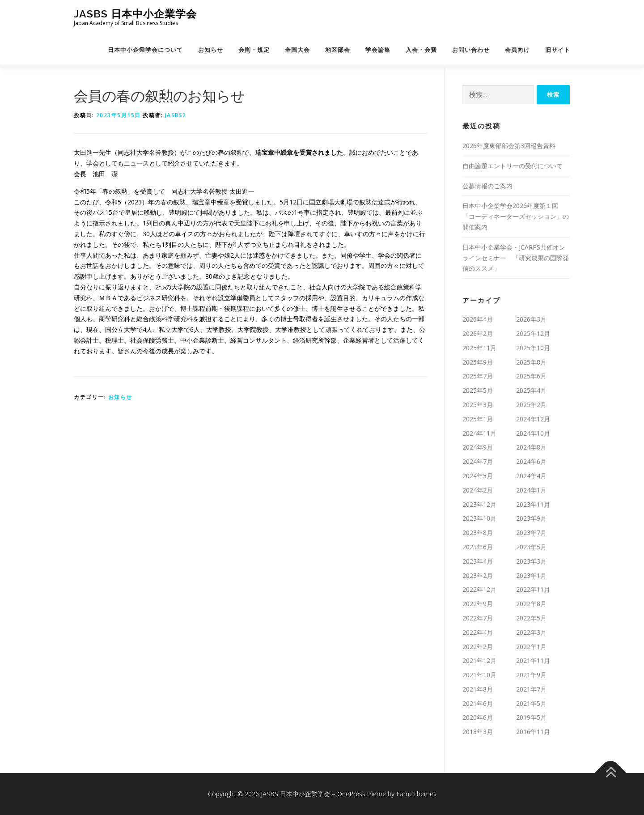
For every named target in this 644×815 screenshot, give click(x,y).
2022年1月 (531, 647)
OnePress (351, 794)
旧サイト (558, 50)
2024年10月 (533, 433)
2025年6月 (531, 376)
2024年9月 (478, 447)
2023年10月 (479, 518)
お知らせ (211, 50)
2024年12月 (533, 419)
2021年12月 (479, 660)
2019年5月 (531, 717)
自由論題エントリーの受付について (513, 166)
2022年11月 (533, 589)
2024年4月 (531, 476)
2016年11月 (533, 732)
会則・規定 (254, 50)
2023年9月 (531, 518)
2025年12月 (533, 333)
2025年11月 (479, 348)
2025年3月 (478, 405)
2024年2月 (478, 490)
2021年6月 (478, 703)
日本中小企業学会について (145, 50)
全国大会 (297, 50)
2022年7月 (478, 618)
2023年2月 (478, 575)
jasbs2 (176, 115)
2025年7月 (478, 376)
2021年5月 (531, 703)
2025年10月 (533, 348)
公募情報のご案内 (487, 186)
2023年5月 (531, 547)
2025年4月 (531, 390)
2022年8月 (531, 604)
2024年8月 (531, 447)
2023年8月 (478, 533)
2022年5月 (531, 618)
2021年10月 (479, 675)
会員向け (517, 50)
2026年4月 (478, 319)
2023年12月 (479, 504)
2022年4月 (478, 632)
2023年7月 (531, 533)
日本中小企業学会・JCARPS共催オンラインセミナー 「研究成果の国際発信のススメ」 (516, 258)
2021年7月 (531, 689)
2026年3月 (531, 319)
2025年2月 (531, 405)
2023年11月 (533, 504)
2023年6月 (478, 547)
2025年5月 (478, 390)
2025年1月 (478, 419)
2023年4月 (478, 561)
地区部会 (338, 50)
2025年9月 (478, 362)
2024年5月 (478, 476)
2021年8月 (478, 689)
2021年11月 (533, 660)
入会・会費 (421, 50)
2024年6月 (531, 461)
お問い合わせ (471, 50)
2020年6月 (478, 717)
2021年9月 (531, 675)
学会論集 (378, 50)
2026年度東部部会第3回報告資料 (509, 146)
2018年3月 (478, 732)
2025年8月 (531, 362)
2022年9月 (478, 604)
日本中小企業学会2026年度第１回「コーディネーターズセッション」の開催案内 (516, 216)
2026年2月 (478, 333)
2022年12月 (479, 589)
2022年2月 (478, 647)
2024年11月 (479, 433)
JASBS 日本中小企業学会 (135, 14)
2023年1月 (531, 575)
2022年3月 (531, 632)
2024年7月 (478, 461)
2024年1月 (531, 490)
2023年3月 (531, 561)
